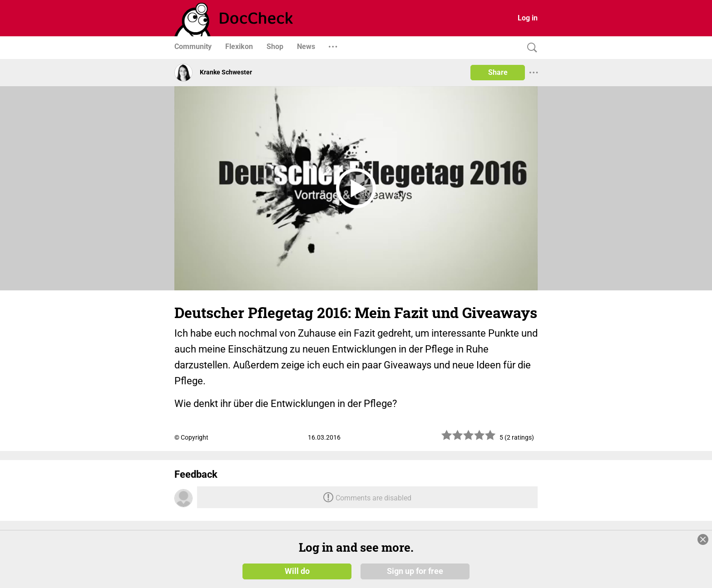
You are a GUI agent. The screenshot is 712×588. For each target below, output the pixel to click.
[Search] (530, 48)
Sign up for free (415, 571)
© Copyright (191, 437)
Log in (528, 18)
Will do (297, 571)
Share (498, 72)
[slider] (469, 439)
